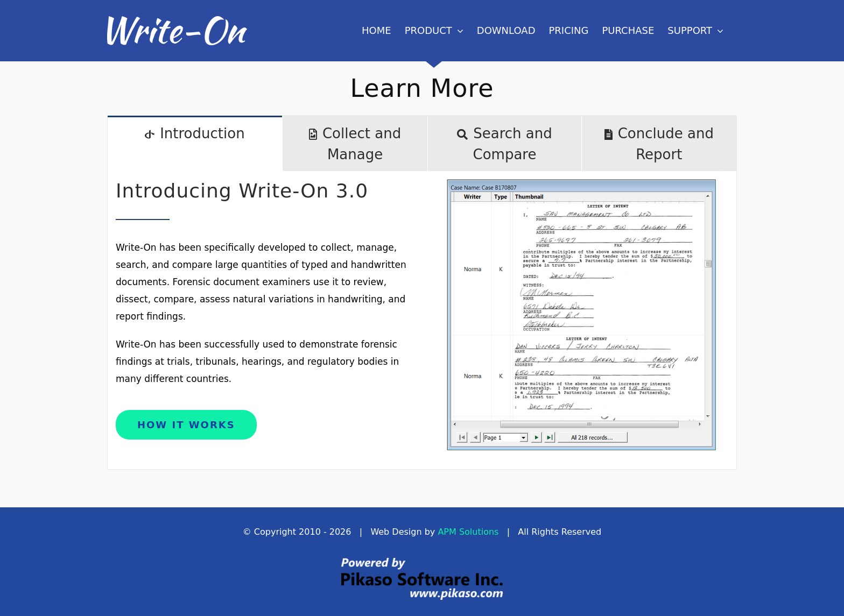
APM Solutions (468, 532)
